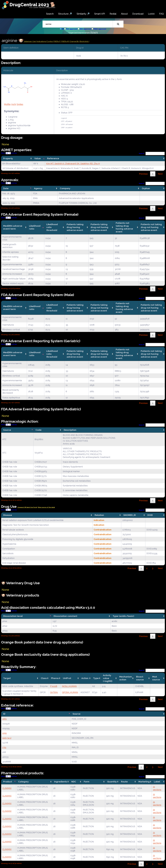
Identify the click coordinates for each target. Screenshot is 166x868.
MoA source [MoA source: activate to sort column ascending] (156, 678)
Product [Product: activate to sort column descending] (8, 782)
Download (138, 14)
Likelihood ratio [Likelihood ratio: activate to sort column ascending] (35, 227)
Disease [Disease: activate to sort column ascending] (8, 515)
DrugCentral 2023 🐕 (33, 5)
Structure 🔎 (65, 14)
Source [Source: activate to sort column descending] (7, 430)
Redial (113, 14)
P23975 (94, 32)
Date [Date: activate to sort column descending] (6, 188)
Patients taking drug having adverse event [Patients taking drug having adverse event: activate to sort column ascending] (75, 227)
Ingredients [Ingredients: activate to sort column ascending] (61, 782)
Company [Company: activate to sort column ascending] (65, 188)
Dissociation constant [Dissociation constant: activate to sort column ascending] (65, 616)
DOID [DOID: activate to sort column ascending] (150, 515)
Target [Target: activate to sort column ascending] (7, 678)
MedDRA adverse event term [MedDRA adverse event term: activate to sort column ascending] (13, 227)
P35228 (54, 686)
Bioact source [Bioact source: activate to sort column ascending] (140, 678)
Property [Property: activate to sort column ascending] (8, 158)
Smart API (100, 14)
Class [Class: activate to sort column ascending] (44, 678)
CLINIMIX (7, 788)
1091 (4, 733)
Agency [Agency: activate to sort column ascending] (38, 188)
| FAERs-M (65, 41)
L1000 (151, 14)
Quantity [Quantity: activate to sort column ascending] (112, 782)
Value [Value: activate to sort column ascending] (38, 158)
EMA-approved (85, 29)
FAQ (161, 14)
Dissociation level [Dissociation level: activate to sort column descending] (13, 616)
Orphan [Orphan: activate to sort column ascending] (146, 188)
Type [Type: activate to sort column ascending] (96, 678)
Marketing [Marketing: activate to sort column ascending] (144, 782)
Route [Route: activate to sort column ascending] (124, 782)
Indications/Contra (45, 41)
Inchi (14, 104)
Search (50, 14)
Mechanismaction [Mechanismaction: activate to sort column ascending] (126, 678)
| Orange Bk (74, 41)
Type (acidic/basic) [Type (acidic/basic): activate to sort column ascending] (123, 616)
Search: (152, 153)
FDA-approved (72, 29)
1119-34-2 (7, 738)
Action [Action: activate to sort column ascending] (85, 678)
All (63, 29)
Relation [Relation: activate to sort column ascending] (99, 515)
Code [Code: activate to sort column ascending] (39, 430)
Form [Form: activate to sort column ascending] (87, 782)
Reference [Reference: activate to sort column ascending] (53, 158)
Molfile (7, 104)
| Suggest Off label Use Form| (27, 507)
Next (160, 174)
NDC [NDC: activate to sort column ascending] (74, 782)
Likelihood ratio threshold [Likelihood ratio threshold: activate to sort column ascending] (52, 227)
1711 (4, 747)
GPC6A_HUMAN (70, 692)
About (124, 14)
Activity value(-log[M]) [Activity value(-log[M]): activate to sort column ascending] (108, 678)
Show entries (9, 153)
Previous (143, 174)
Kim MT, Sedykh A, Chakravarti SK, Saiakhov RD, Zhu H (73, 164)
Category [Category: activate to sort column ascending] (23, 782)
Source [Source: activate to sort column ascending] (77, 714)
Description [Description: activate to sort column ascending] (70, 430)
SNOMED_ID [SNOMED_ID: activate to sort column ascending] (130, 515)
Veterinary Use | (30, 41)
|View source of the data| (46, 507)
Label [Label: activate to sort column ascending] (157, 782)
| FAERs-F (57, 41)
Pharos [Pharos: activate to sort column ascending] (55, 678)
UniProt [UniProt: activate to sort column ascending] (67, 678)
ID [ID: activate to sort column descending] (4, 714)
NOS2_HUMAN (69, 686)
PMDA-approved (100, 29)
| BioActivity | (84, 41)
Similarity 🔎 (83, 14)
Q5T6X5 (54, 692)
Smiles (20, 104)
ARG (4, 719)
